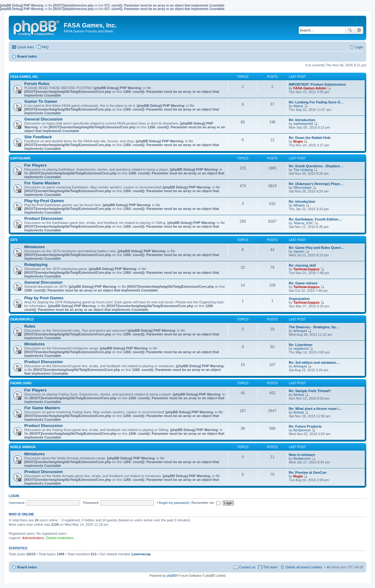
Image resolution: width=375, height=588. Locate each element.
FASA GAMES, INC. (24, 77)
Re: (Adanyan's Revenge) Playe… (316, 184)
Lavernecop (141, 554)
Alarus (298, 106)
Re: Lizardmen (301, 345)
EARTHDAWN (20, 158)
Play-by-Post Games (44, 201)
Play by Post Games (44, 298)
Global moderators (60, 538)
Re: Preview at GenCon (308, 472)
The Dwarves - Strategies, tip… (314, 327)
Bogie (298, 141)
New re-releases (302, 455)
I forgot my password (173, 503)
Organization (299, 299)
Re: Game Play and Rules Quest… (316, 248)
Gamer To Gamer (41, 101)
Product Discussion (44, 218)
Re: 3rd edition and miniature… (314, 363)
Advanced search (359, 30)
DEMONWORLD (22, 319)
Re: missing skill (302, 265)
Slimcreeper (303, 187)
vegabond (301, 349)
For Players (35, 165)
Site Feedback (38, 137)
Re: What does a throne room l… (315, 409)
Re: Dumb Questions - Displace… (316, 166)
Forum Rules (37, 84)
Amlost (299, 395)
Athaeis (299, 205)
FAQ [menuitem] (45, 47)
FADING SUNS (21, 383)
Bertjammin (302, 430)
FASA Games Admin (310, 88)
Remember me (206, 503)
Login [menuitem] (359, 47)
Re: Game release (303, 283)
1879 (14, 240)
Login (14, 496)
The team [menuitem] (270, 567)
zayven (299, 251)
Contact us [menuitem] (247, 567)
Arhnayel (300, 331)
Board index (27, 567)
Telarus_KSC (303, 223)
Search (350, 30)
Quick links (26, 47)
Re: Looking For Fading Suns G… (316, 102)
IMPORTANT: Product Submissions (317, 84)
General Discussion (43, 119)
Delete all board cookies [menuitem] (304, 567)
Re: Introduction (302, 120)
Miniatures (35, 247)
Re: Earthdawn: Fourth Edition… (315, 219)
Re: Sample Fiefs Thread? (310, 391)
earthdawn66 (303, 124)
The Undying (303, 170)
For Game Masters (42, 183)
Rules (30, 326)
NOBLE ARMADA (23, 447)
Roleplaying (36, 265)
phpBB (171, 576)
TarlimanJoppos (307, 269)
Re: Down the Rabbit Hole (310, 138)
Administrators (33, 538)
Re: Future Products (305, 426)
